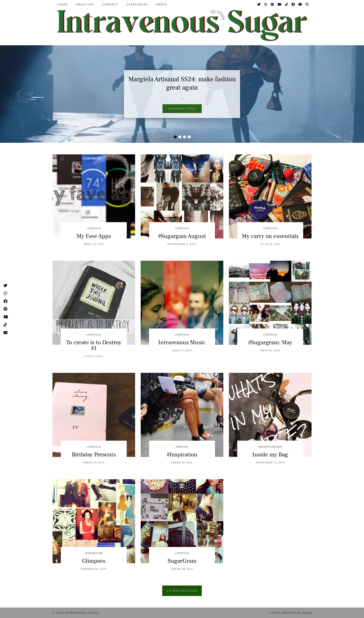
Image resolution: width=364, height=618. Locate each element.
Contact (110, 4)
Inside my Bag (270, 455)
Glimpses (94, 561)
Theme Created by (290, 613)
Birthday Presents (94, 455)
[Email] (300, 4)
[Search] (307, 4)
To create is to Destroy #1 (94, 345)
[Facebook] (293, 4)
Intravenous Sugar (82, 613)
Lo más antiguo (182, 591)
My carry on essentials (270, 236)
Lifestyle (94, 228)
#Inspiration (182, 455)
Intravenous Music (182, 342)
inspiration (94, 553)
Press (162, 4)
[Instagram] (266, 4)
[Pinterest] (273, 4)
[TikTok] (287, 4)
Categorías (137, 4)
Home (62, 4)
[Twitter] (259, 4)
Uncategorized (270, 447)
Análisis (182, 447)
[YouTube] (280, 4)
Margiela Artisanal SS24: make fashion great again (182, 83)
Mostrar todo (182, 109)
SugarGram (182, 561)
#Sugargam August (182, 236)
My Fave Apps (94, 236)
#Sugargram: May (270, 342)
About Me (85, 4)
